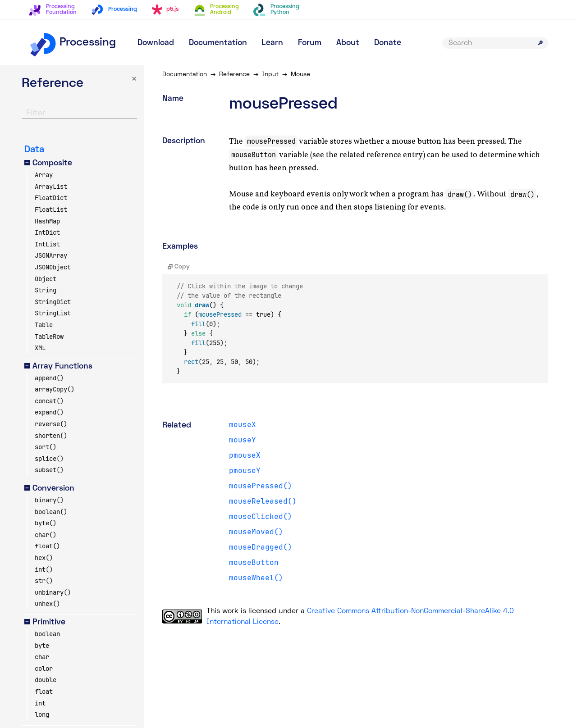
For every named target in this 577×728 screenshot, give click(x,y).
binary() (49, 500)
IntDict (47, 232)
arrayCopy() (55, 389)
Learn (272, 43)
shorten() (51, 436)
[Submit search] (540, 43)
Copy (179, 267)
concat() (49, 401)
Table (44, 325)
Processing (72, 43)
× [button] (134, 80)
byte (42, 646)
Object (46, 279)
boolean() (51, 512)
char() (46, 535)
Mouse (300, 75)
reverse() (51, 424)
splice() (49, 459)
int (40, 703)
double (46, 680)
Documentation (218, 43)
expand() (49, 412)
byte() (46, 523)
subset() (49, 470)
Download (156, 43)
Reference (234, 75)
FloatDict (51, 198)
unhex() (47, 604)
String (46, 290)
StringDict (53, 302)
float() (47, 546)
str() (44, 581)
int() (44, 569)
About (348, 43)
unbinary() (53, 592)
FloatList (51, 209)
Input (270, 75)
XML (40, 348)
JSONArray (51, 255)
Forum (310, 43)
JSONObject (53, 267)
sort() (46, 447)
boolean (47, 634)
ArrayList (51, 187)
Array (44, 175)
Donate (388, 43)
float (44, 692)
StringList (53, 313)
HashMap (47, 221)
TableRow (49, 337)
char (42, 657)
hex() (44, 558)
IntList (47, 244)
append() (49, 378)
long (42, 714)
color (44, 669)
